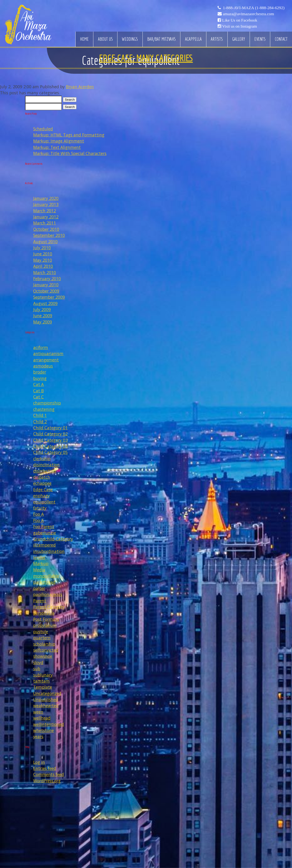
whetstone (44, 730)
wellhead (42, 718)
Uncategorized (47, 693)
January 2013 (46, 204)
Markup (41, 563)
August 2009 (45, 303)
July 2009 (42, 309)
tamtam (41, 681)
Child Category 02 (50, 434)
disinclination (46, 465)
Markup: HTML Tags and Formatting (69, 135)
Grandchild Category (53, 539)
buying (40, 378)
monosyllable (46, 576)
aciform (41, 347)
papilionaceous (48, 594)
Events (260, 39)
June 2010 (43, 254)
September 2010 (49, 235)
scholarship (44, 644)
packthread (44, 582)
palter (39, 588)
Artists (217, 39)
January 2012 (46, 217)
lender (39, 557)
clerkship (42, 459)
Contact (281, 39)
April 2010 (43, 266)
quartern (42, 638)
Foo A (38, 514)
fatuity (40, 508)
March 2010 (45, 272)
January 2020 (46, 198)
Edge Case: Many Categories (146, 58)
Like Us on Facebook (240, 20)
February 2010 (47, 279)
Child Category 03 (50, 440)
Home (84, 39)
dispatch (42, 477)
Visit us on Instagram (239, 26)
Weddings (130, 39)
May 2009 (43, 322)
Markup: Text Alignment (57, 147)
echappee (42, 483)
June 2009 (43, 316)
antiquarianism (48, 353)
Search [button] (70, 100)
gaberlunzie (45, 533)
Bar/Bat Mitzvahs (161, 39)
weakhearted (46, 706)
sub (37, 669)
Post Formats (46, 619)
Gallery (239, 39)
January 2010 (46, 285)
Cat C (38, 397)
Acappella (193, 39)
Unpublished (46, 699)
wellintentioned (49, 724)
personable (44, 613)
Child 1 (40, 415)
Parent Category (49, 607)
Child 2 (40, 422)
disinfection (45, 471)
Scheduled (43, 129)
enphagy (42, 496)
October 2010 (46, 229)
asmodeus (43, 366)
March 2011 (45, 223)
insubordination (49, 551)
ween (38, 712)
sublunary (43, 675)
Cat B (38, 391)
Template (43, 687)
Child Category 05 (50, 452)
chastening (44, 409)
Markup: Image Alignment (59, 141)
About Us (105, 39)
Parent (40, 601)
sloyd (38, 662)
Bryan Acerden (80, 87)
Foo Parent (44, 526)
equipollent (44, 502)
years (38, 736)
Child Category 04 (50, 446)
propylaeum (45, 625)
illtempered (44, 545)
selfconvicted (46, 650)
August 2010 (45, 242)
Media (39, 570)
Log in (39, 762)
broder (40, 372)
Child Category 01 (50, 428)
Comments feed (49, 774)
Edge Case (43, 489)
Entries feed (45, 768)
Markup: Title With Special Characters (70, 153)
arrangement (46, 360)
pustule (41, 632)
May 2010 (43, 260)
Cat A (38, 384)
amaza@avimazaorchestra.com (248, 14)
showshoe (43, 656)
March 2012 (45, 211)
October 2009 (46, 291)
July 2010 (42, 248)
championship (47, 403)
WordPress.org (47, 781)
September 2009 (49, 297)
